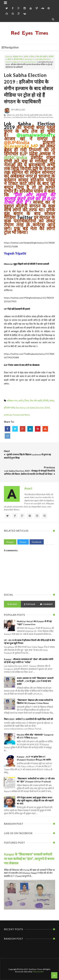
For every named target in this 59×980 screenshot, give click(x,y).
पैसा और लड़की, (29, 115)
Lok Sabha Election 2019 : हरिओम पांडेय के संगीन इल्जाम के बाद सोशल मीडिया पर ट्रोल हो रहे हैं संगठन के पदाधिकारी (28, 88)
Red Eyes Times (30, 33)
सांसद (9, 59)
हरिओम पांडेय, (48, 115)
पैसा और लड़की (41, 57)
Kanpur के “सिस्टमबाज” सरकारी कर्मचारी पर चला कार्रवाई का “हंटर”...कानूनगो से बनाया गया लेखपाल (29, 859)
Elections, (8, 117)
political (15, 62)
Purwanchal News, (46, 117)
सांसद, (41, 115)
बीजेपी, (37, 115)
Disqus (23, 542)
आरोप (26, 57)
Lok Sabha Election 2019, (22, 117)
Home (8, 57)
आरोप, (18, 115)
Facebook (37, 542)
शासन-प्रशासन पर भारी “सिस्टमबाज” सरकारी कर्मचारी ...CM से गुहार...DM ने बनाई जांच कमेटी (35, 681)
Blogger (10, 542)
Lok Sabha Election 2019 (38, 408)
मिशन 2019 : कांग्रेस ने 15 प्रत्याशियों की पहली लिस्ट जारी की (28, 719)
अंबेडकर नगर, (11, 115)
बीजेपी (51, 57)
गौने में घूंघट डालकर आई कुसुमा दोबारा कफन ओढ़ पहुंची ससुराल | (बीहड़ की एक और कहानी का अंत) (35, 801)
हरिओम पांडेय (18, 59)
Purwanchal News (28, 62)
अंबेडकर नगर (17, 57)
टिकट (32, 57)
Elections (29, 59)
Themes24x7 (38, 972)
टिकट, (22, 115)
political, (35, 117)
